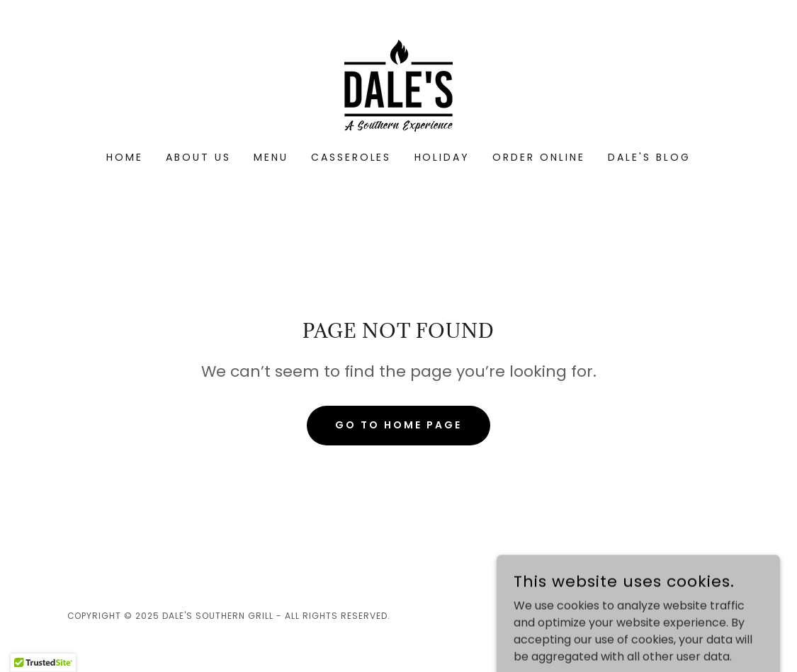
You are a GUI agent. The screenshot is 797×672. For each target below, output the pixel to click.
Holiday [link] (442, 157)
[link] (398, 85)
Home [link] (125, 157)
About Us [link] (198, 157)
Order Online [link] (539, 157)
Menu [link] (271, 157)
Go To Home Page (398, 425)
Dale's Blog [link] (649, 157)
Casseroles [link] (351, 157)
